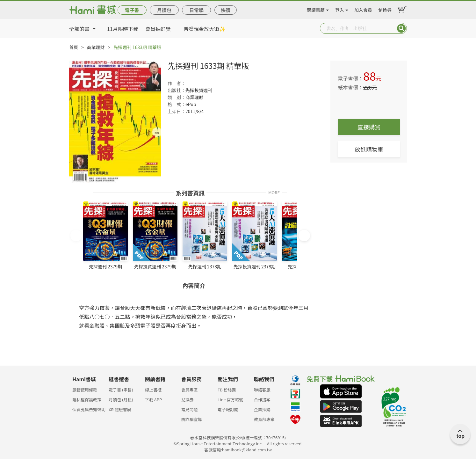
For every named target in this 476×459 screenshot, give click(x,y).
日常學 (196, 10)
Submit (401, 28)
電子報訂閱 (228, 409)
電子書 (132, 10)
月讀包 (164, 10)
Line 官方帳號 (231, 400)
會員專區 (190, 390)
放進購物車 (369, 149)
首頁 (74, 47)
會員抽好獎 (158, 29)
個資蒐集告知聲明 (89, 409)
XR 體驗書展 (120, 409)
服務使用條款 (85, 390)
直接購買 (369, 127)
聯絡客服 (262, 390)
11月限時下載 (123, 29)
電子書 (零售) (121, 390)
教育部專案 (264, 419)
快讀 (226, 10)
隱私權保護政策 (87, 400)
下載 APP (153, 400)
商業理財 (96, 47)
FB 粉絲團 (227, 390)
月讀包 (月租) (121, 400)
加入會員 (363, 9)
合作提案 (262, 400)
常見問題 (190, 409)
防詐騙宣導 (192, 419)
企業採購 (262, 409)
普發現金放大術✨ (205, 29)
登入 (340, 9)
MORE (274, 192)
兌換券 (385, 9)
